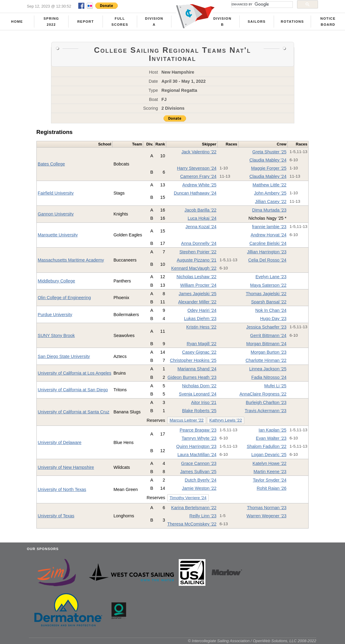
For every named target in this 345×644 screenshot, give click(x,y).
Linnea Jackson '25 (268, 369)
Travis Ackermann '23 (266, 411)
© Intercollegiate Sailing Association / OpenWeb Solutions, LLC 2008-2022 (252, 641)
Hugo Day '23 (273, 319)
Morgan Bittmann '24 (266, 344)
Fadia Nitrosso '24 (269, 377)
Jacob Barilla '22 (200, 210)
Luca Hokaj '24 (202, 218)
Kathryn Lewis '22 (226, 420)
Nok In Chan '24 (271, 310)
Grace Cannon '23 (199, 463)
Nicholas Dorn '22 (199, 386)
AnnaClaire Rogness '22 (263, 394)
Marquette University (58, 235)
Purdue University (55, 315)
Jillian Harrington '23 (267, 252)
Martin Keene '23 (270, 472)
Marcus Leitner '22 (187, 420)
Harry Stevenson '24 (197, 168)
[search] (261, 5)
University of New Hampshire (66, 467)
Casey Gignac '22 (199, 352)
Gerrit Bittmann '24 (268, 335)
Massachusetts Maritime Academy (71, 260)
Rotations (292, 22)
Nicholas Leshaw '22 (197, 277)
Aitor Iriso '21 (204, 402)
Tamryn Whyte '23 (199, 438)
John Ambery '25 (270, 193)
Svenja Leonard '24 (198, 394)
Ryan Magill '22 (201, 344)
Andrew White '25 (199, 185)
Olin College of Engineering (64, 298)
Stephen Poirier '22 (198, 252)
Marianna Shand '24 (197, 369)
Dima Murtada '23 (269, 210)
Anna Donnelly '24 (199, 243)
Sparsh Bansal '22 (269, 302)
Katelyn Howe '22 (269, 463)
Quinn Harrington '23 (196, 446)
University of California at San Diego (73, 390)
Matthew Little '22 (269, 185)
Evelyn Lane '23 (271, 277)
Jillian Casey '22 (271, 202)
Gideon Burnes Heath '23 (192, 377)
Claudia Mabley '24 (268, 160)
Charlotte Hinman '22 (266, 360)
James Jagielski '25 (198, 294)
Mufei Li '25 (275, 386)
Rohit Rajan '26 (272, 488)
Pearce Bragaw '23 (198, 430)
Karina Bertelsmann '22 (194, 508)
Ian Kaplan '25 (272, 430)
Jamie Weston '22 (199, 488)
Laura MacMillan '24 (197, 455)
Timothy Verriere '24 (188, 498)
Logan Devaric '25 (269, 455)
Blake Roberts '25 (199, 411)
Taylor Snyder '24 (270, 480)
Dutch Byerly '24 (201, 480)
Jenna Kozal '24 (201, 227)
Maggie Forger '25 (269, 168)
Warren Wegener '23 (266, 516)
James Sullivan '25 (198, 472)
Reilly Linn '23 (203, 516)
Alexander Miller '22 (197, 302)
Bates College (51, 164)
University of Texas (56, 516)
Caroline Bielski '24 (268, 243)
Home (17, 22)
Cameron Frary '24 (198, 176)
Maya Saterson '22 (268, 285)
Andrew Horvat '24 (269, 235)
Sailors (257, 22)
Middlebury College (56, 281)
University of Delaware (59, 442)
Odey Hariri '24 (202, 310)
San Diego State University (64, 356)
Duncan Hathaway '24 (195, 193)
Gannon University (56, 214)
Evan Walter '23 (271, 438)
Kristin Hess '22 (201, 327)
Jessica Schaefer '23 (266, 327)
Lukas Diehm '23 (200, 319)
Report (86, 22)
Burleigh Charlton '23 (266, 402)
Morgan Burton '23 (269, 352)
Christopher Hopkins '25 (193, 360)
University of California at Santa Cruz (73, 412)
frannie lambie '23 (269, 227)
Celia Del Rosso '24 (267, 260)
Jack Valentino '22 (199, 152)
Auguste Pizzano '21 (196, 260)
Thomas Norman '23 (267, 508)
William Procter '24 (198, 285)
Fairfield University (56, 193)
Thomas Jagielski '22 (266, 294)
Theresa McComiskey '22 (192, 524)
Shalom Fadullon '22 (267, 446)
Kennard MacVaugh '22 (194, 268)
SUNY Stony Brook (56, 335)
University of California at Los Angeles (74, 373)
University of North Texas (62, 489)
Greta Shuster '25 (269, 152)
